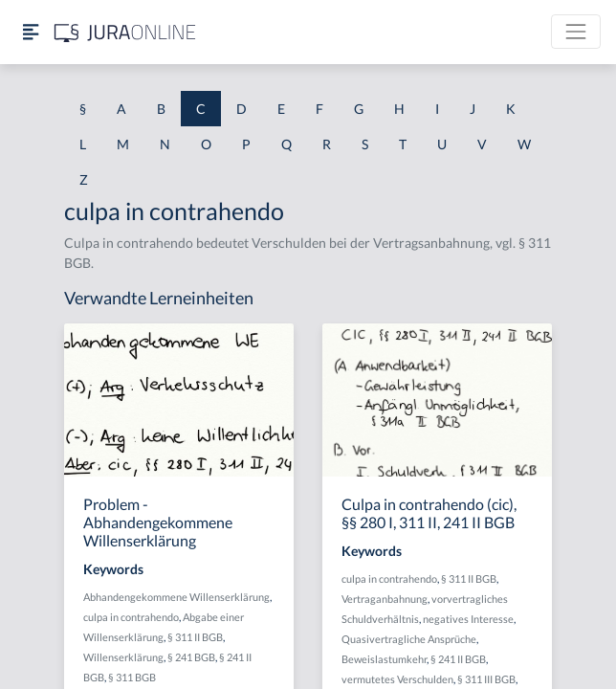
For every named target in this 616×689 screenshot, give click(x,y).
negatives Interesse (468, 619)
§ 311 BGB (132, 677)
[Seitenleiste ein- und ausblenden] (31, 32)
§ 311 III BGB (486, 679)
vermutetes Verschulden (397, 679)
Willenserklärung (123, 657)
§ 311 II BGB (195, 637)
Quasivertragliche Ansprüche (409, 639)
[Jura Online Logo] (125, 32)
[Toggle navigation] (576, 32)
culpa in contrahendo (131, 617)
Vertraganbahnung (385, 599)
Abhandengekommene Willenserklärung (176, 597)
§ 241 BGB (191, 657)
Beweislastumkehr (384, 659)
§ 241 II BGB (458, 659)
